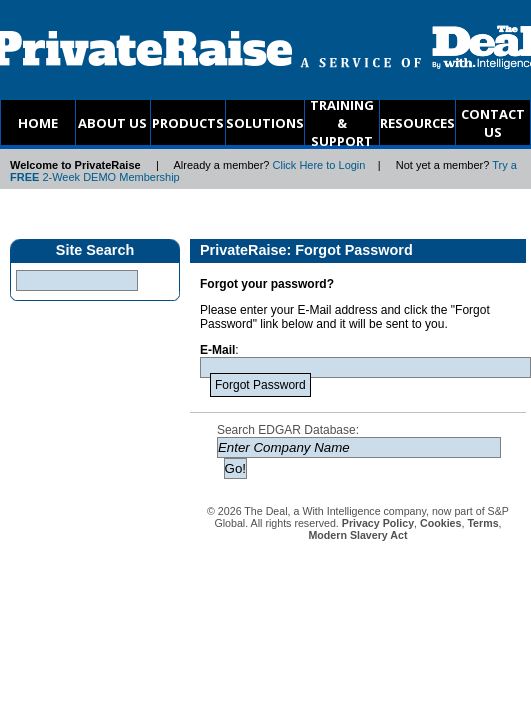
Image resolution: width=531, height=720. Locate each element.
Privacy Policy (378, 523)
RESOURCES (417, 123)
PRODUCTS (188, 123)
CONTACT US (493, 123)
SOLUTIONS (265, 123)
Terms (482, 523)
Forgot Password (260, 385)
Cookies (440, 523)
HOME (38, 123)
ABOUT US (112, 123)
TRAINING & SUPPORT (342, 122)
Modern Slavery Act (357, 535)
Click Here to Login (319, 165)
